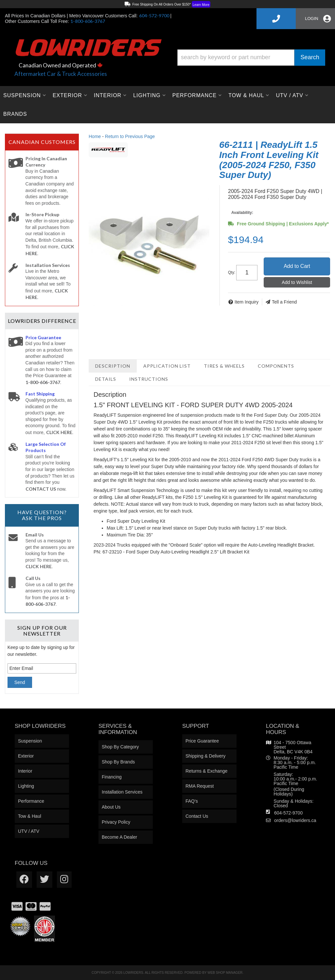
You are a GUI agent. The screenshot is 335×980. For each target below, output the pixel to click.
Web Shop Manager (225, 973)
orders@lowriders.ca (295, 820)
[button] (251, 58)
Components (276, 366)
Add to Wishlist (297, 282)
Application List (167, 366)
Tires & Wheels (224, 366)
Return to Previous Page (130, 136)
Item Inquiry (247, 302)
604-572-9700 (288, 813)
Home (95, 136)
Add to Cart (297, 266)
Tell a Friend (284, 302)
